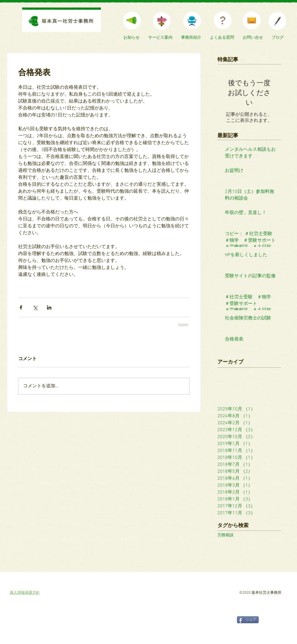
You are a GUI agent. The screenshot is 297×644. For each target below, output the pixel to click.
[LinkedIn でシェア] (49, 307)
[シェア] (248, 620)
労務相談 (225, 535)
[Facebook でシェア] (21, 307)
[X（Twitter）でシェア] (35, 307)
